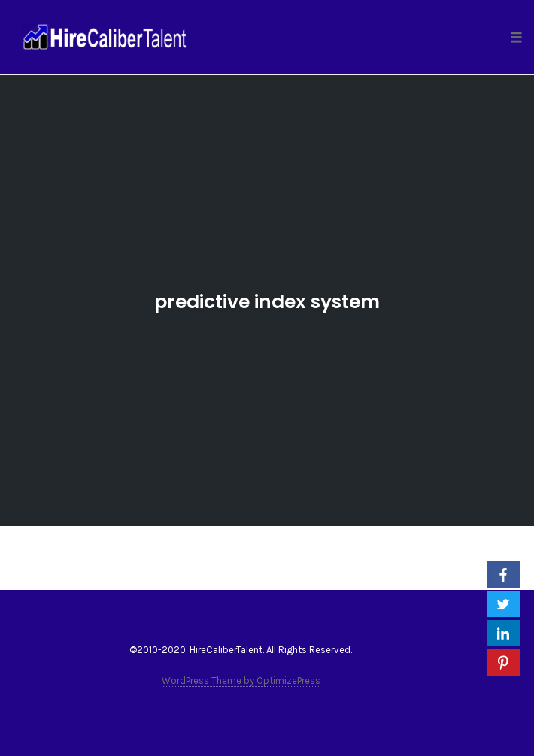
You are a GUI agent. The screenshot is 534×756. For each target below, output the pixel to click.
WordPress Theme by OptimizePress (241, 680)
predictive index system (267, 302)
